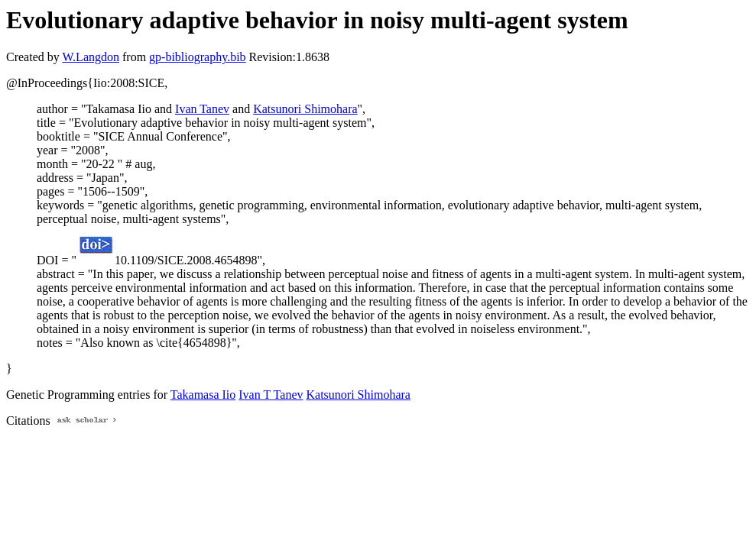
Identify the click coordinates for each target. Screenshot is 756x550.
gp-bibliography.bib (198, 57)
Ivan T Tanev (271, 395)
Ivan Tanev (202, 109)
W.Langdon (91, 57)
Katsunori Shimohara (305, 109)
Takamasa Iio (203, 395)
